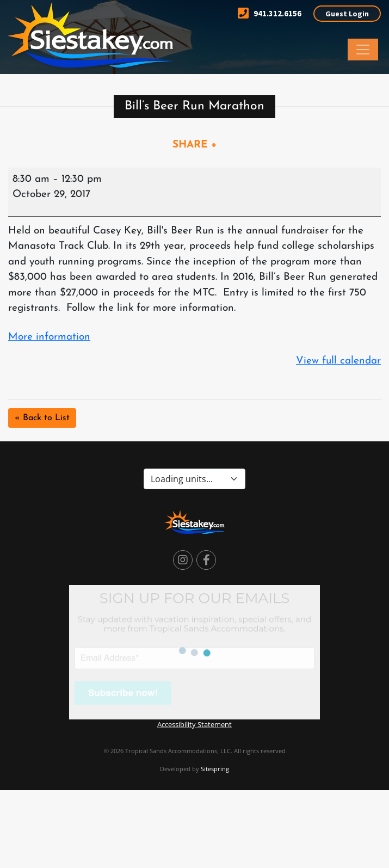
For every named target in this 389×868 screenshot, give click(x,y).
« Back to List (42, 418)
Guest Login (347, 14)
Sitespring (215, 769)
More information (49, 337)
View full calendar (338, 361)
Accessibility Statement (194, 724)
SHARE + (195, 145)
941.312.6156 (270, 13)
